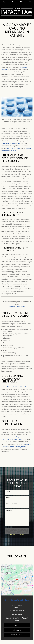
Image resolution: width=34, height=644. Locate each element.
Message (9, 510)
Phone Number (11, 504)
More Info (17, 625)
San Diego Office (17, 600)
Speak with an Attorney (17, 307)
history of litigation (13, 148)
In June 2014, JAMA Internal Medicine (14, 387)
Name (8, 491)
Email (8, 498)
